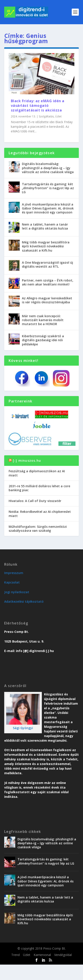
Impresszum (14, 573)
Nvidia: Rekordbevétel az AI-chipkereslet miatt (40, 514)
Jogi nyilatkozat (17, 592)
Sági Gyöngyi (23, 728)
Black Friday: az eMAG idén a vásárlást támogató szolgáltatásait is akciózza (38, 106)
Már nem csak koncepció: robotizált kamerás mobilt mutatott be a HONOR (43, 320)
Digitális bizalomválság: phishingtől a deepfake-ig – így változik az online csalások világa (48, 168)
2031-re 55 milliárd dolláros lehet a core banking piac (39, 488)
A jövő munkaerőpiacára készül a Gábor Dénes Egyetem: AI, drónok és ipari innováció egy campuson (48, 208)
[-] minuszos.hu (27, 460)
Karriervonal (42, 955)
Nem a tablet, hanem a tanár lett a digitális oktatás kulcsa (45, 226)
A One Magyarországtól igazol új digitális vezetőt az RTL (47, 264)
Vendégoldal (63, 955)
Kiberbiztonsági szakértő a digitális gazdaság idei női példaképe (43, 340)
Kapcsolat (12, 582)
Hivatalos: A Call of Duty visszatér (35, 501)
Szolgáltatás (46, 116)
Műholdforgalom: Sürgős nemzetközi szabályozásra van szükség (38, 529)
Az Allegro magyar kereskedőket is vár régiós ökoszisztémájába (47, 300)
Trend (15, 955)
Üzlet (58, 116)
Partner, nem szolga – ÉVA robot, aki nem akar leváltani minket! (48, 282)
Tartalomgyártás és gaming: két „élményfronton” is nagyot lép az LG (48, 188)
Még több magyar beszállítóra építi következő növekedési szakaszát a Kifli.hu (46, 246)
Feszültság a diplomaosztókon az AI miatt (37, 473)
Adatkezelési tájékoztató (24, 601)
